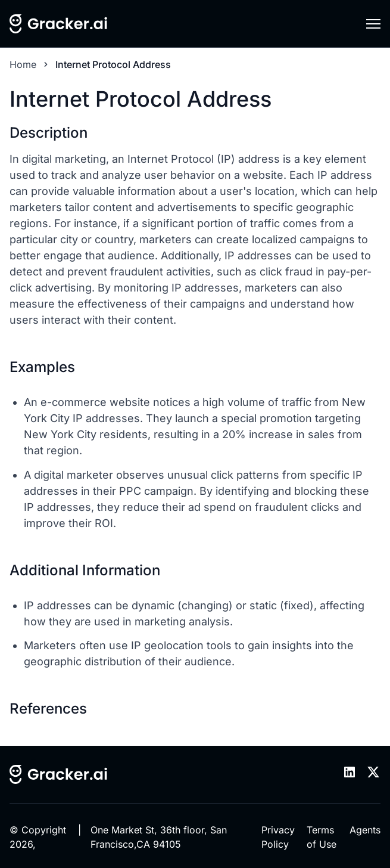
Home (23, 64)
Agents (365, 830)
